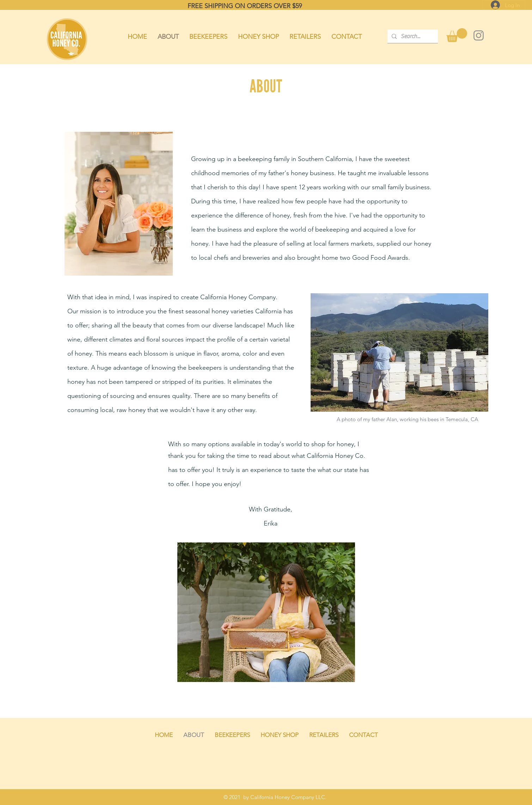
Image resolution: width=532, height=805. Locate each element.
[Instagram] (479, 35)
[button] (457, 35)
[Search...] (412, 36)
